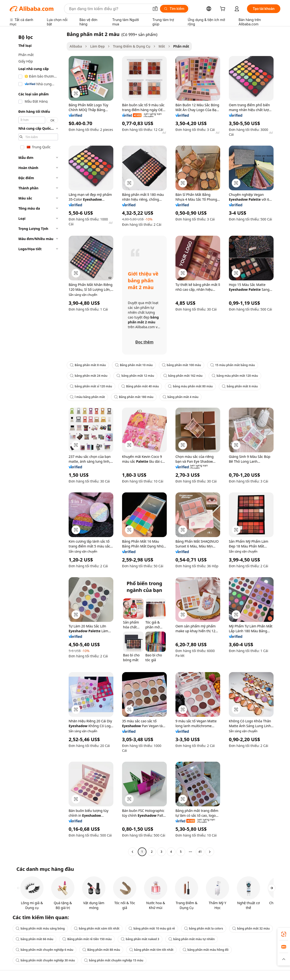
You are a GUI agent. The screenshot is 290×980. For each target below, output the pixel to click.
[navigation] (37, 444)
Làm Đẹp (97, 46)
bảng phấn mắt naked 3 (140, 939)
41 (200, 852)
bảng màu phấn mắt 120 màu (235, 376)
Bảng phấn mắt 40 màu (140, 386)
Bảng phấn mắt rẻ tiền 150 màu (87, 939)
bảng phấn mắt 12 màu (135, 376)
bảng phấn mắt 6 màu (240, 386)
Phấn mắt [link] (181, 46)
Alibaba (76, 46)
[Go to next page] (210, 852)
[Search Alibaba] (109, 9)
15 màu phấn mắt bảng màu (233, 365)
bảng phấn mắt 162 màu (183, 376)
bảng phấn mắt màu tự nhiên (192, 939)
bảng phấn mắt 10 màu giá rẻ (152, 928)
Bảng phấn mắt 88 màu (101, 950)
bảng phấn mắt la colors (204, 928)
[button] (155, 9)
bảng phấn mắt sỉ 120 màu (91, 386)
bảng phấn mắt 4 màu (181, 397)
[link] (284, 934)
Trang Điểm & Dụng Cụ (132, 46)
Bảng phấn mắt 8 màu (88, 365)
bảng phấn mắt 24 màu (89, 376)
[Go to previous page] (132, 852)
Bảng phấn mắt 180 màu (134, 397)
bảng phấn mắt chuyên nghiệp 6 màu (44, 950)
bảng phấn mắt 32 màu (251, 928)
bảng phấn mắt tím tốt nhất (151, 950)
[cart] (224, 9)
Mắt (162, 46)
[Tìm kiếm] (174, 9)
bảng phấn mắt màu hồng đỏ (206, 950)
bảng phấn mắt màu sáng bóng (40, 928)
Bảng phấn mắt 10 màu (134, 365)
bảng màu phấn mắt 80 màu (190, 386)
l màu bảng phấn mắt (87, 397)
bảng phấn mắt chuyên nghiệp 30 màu (45, 960)
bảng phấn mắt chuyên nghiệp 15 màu (114, 960)
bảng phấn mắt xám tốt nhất (97, 928)
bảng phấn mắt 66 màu (34, 939)
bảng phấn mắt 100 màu (181, 365)
